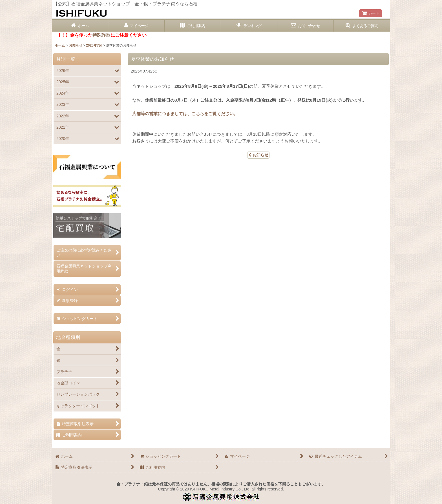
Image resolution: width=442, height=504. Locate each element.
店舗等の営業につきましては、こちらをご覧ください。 (185, 114)
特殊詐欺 (101, 35)
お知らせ (258, 155)
